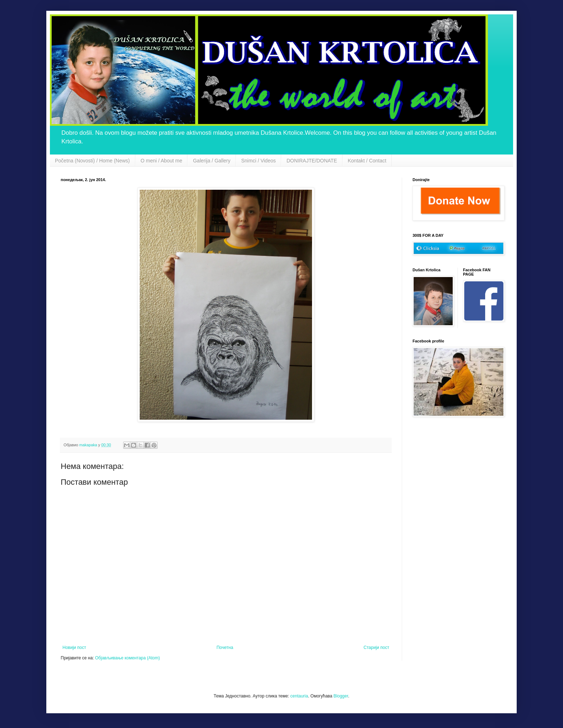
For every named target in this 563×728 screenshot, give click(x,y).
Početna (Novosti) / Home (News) (92, 161)
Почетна (225, 648)
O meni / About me (162, 161)
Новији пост (74, 648)
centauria (299, 696)
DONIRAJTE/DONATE (312, 161)
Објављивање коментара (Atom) (128, 658)
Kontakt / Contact (367, 161)
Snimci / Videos (259, 161)
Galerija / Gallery (211, 161)
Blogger (341, 696)
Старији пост (376, 648)
